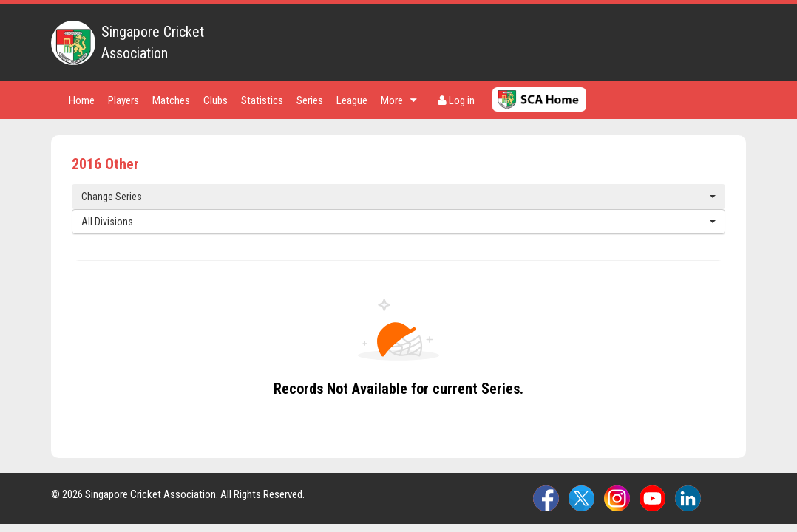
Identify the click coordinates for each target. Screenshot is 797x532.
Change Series (398, 197)
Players (123, 100)
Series (310, 100)
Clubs (216, 100)
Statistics (262, 100)
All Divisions (398, 222)
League (352, 100)
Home (82, 100)
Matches (171, 100)
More (399, 100)
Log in (456, 100)
